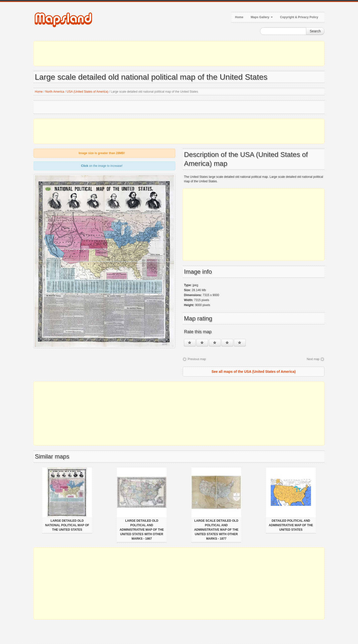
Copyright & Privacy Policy (299, 17)
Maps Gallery (262, 17)
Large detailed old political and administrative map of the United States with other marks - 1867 (142, 530)
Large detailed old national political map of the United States (67, 525)
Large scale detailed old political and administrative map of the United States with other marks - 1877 (216, 530)
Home (239, 17)
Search (315, 31)
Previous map (197, 359)
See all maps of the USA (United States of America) (254, 372)
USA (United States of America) (87, 92)
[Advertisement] (179, 54)
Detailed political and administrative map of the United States (291, 525)
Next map (313, 359)
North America (55, 92)
